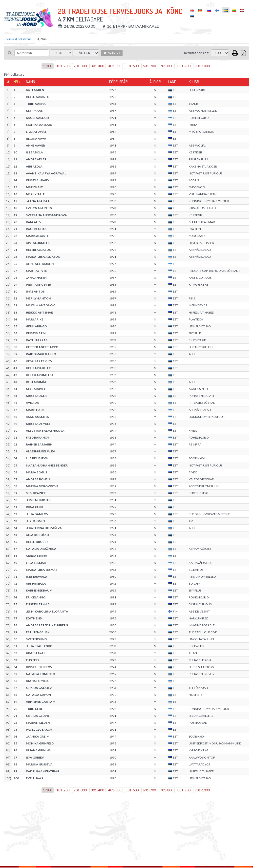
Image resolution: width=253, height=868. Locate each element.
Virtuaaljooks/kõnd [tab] (19, 39)
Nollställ (112, 53)
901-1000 (202, 66)
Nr (16, 82)
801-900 (184, 66)
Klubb (194, 82)
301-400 (97, 66)
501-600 (132, 66)
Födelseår (118, 82)
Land (172, 82)
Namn (31, 82)
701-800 (167, 66)
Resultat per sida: (197, 53)
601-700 (149, 66)
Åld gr (155, 82)
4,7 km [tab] (42, 39)
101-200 (63, 66)
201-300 (80, 66)
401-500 (115, 66)
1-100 (48, 66)
